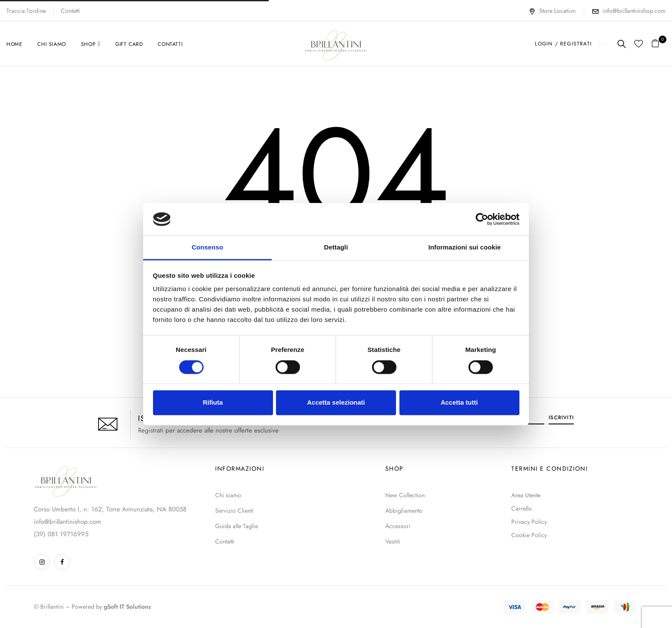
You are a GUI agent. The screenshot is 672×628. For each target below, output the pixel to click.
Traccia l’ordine (26, 11)
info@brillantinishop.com (634, 11)
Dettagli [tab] (336, 248)
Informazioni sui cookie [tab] (465, 248)
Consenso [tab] (207, 248)
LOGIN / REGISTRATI (563, 44)
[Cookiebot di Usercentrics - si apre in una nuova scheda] (482, 219)
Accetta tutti (459, 403)
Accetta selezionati (336, 403)
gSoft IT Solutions (127, 607)
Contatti (70, 11)
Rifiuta (213, 403)
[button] (658, 44)
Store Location (552, 11)
